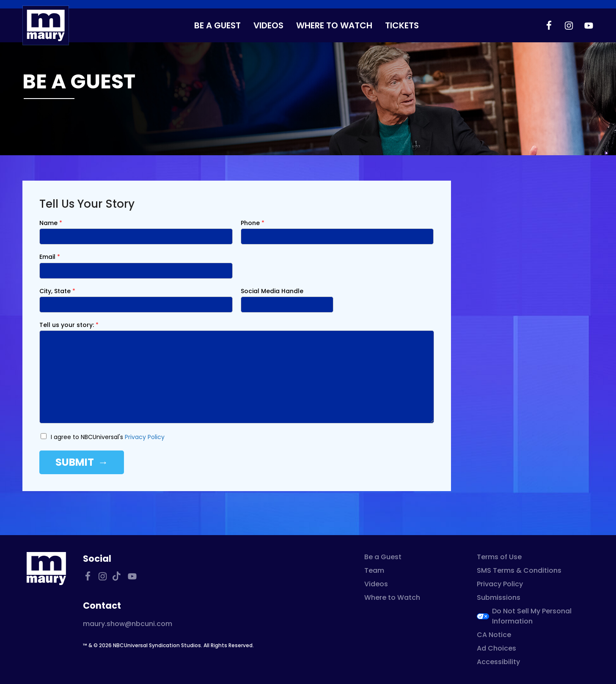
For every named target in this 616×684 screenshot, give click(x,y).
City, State (57, 291)
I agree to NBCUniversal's (108, 437)
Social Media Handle (272, 291)
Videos (268, 25)
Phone (253, 223)
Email (50, 257)
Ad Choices (496, 648)
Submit (75, 462)
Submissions (499, 597)
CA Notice (494, 635)
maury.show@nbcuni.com (128, 624)
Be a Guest (217, 25)
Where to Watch (334, 25)
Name (51, 223)
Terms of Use (499, 557)
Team (374, 570)
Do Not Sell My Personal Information (532, 616)
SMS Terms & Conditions (519, 570)
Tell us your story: (69, 325)
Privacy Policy (145, 437)
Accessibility (498, 662)
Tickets (402, 25)
